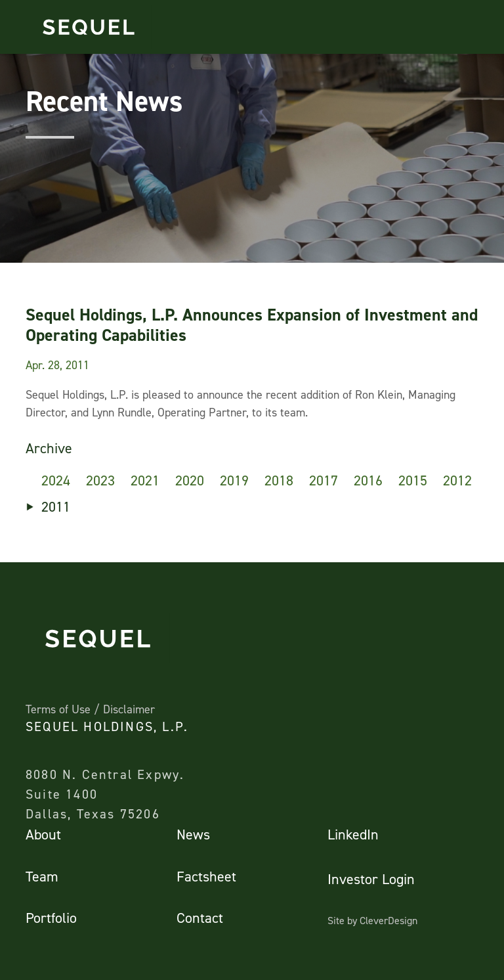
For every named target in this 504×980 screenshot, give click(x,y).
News (193, 835)
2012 (457, 480)
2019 (234, 480)
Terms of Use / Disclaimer (90, 709)
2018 (279, 480)
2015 (413, 480)
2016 (368, 480)
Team (42, 877)
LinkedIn (353, 835)
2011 (56, 507)
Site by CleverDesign (372, 921)
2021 (145, 480)
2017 (324, 480)
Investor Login (371, 879)
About (43, 835)
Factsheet (206, 877)
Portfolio (51, 918)
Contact (200, 918)
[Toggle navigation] (475, 27)
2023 (100, 480)
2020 (190, 480)
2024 (56, 480)
